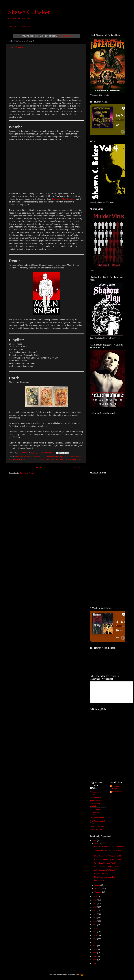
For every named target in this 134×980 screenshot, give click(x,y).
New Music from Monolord (105, 877)
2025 (95, 896)
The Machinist (43, 459)
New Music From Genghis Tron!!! (108, 856)
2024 (95, 900)
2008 (95, 956)
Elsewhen (12, 27)
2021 (95, 910)
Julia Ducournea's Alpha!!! (105, 870)
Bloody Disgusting (97, 826)
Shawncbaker (118, 792)
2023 (95, 904)
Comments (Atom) (27, 473)
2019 (95, 918)
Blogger (81, 975)
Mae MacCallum (96, 830)
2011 (95, 946)
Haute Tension (16, 47)
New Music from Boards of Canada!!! (109, 847)
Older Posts (77, 468)
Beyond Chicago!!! (102, 874)
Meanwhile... (26, 27)
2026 (95, 841)
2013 (95, 939)
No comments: (47, 453)
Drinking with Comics (95, 813)
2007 (95, 960)
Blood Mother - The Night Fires (107, 866)
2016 (95, 928)
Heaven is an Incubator (95, 805)
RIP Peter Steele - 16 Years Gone (108, 859)
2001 (95, 963)
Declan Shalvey (52, 457)
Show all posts (65, 36)
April (97, 844)
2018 (95, 921)
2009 (95, 953)
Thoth (52, 459)
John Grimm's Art (97, 801)
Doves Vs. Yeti (100, 881)
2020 (95, 914)
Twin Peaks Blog (96, 797)
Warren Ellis (77, 459)
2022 (95, 907)
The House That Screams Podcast (23, 459)
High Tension (65, 457)
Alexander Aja (21, 457)
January (98, 892)
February (99, 889)
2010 (95, 949)
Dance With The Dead (36, 457)
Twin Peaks (60, 459)
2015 (95, 932)
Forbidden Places (97, 818)
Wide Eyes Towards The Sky (106, 863)
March (97, 885)
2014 (95, 935)
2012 (95, 942)
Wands (68, 459)
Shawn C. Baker (29, 12)
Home (40, 468)
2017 (95, 925)
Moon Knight (76, 457)
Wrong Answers (96, 809)
